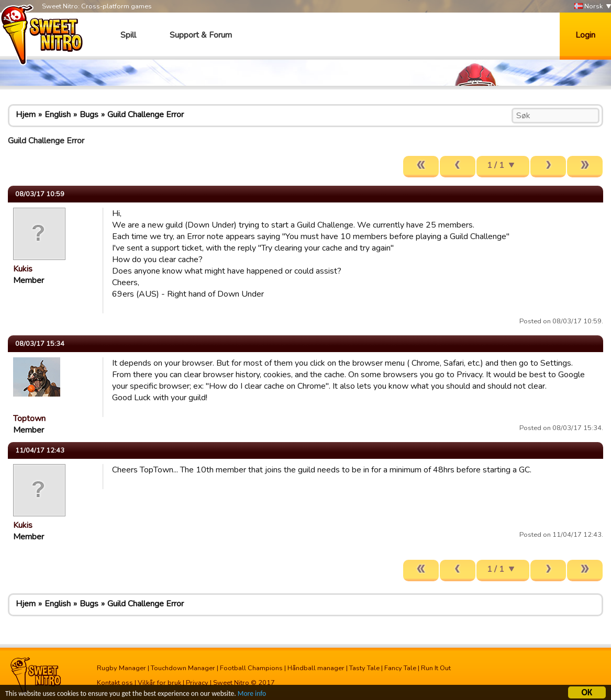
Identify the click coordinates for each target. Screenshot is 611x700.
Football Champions (251, 668)
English (58, 115)
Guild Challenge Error (146, 115)
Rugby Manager (121, 668)
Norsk (588, 7)
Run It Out (436, 668)
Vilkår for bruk (159, 683)
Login (585, 35)
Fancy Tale (400, 668)
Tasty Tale (364, 668)
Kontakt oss (115, 683)
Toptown (29, 419)
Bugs (89, 115)
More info (252, 695)
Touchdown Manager (183, 668)
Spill (128, 35)
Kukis (23, 269)
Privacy (197, 683)
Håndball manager (316, 668)
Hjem (26, 115)
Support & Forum (201, 35)
